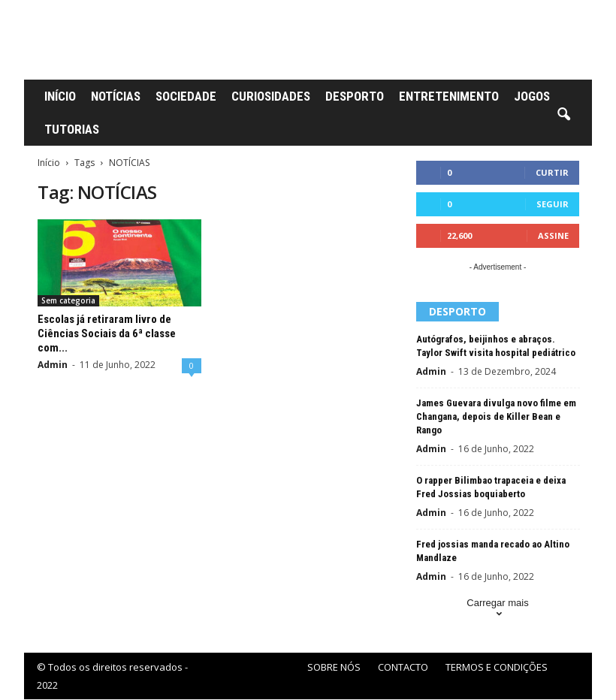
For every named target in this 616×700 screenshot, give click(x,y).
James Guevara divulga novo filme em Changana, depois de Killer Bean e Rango (496, 416)
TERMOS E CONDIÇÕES (497, 667)
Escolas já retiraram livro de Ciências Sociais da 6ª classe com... (107, 333)
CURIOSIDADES (271, 96)
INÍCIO (60, 96)
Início (49, 163)
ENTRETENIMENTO (449, 96)
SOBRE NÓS (334, 667)
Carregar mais (497, 609)
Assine (553, 235)
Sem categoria (68, 300)
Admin (53, 365)
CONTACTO (403, 667)
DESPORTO (355, 96)
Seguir (553, 204)
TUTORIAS (72, 129)
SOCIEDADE (186, 96)
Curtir (552, 172)
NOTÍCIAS (116, 96)
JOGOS (532, 96)
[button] (563, 115)
